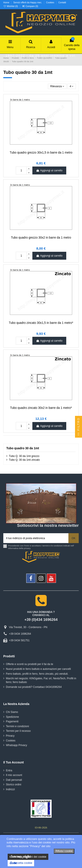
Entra (9, 770)
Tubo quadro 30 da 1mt (23, 448)
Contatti (62, 3)
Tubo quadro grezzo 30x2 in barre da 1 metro (41, 238)
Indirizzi (10, 789)
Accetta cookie (21, 863)
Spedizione (12, 717)
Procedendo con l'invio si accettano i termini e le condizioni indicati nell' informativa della (41, 547)
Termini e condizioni (17, 726)
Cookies (51, 3)
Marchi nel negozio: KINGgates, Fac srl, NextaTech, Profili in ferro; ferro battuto (41, 680)
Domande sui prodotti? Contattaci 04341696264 (34, 687)
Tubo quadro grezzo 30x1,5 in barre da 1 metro (41, 153)
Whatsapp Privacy (17, 745)
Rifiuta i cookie (64, 851)
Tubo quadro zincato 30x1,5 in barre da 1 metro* (41, 323)
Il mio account (14, 775)
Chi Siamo (12, 712)
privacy (27, 548)
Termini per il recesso (18, 731)
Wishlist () (11, 6)
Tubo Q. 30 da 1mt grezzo (24, 456)
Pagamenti (12, 721)
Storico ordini (14, 785)
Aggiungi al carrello (49, 170)
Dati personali (14, 780)
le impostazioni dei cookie (28, 857)
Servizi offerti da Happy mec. (28, 3)
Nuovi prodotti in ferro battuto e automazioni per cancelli (38, 669)
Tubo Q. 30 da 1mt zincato (24, 460)
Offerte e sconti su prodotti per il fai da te (30, 664)
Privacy (10, 736)
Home (7, 3)
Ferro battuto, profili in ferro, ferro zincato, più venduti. (37, 674)
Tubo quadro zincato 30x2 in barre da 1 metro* (41, 408)
